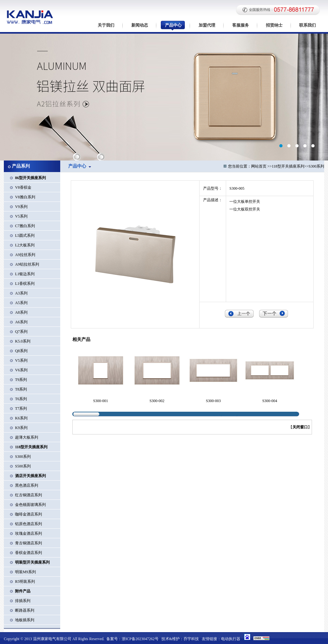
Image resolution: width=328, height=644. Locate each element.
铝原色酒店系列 (29, 524)
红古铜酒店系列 (29, 495)
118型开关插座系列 (288, 166)
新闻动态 (140, 25)
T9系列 (21, 380)
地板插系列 (25, 620)
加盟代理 (207, 25)
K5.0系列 (23, 341)
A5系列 (21, 303)
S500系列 (23, 466)
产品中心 (173, 25)
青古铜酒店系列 (29, 543)
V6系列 (21, 370)
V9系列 (21, 207)
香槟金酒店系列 (29, 553)
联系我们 (307, 25)
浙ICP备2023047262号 (140, 639)
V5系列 (21, 216)
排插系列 (23, 601)
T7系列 (21, 409)
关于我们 (106, 25)
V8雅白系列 (25, 197)
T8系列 (21, 389)
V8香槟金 (23, 187)
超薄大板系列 (27, 437)
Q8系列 (21, 351)
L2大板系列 (25, 245)
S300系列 (23, 457)
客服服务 (241, 25)
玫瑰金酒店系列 (29, 533)
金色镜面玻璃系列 (30, 505)
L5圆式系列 (25, 235)
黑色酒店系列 (27, 485)
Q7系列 (21, 332)
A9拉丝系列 (25, 255)
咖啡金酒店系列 (29, 514)
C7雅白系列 (25, 226)
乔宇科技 (191, 639)
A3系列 (21, 293)
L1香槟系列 (25, 284)
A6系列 (21, 322)
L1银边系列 (25, 274)
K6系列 (21, 418)
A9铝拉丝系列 (27, 264)
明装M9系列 (25, 572)
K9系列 (21, 428)
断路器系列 (25, 610)
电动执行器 (231, 639)
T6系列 (21, 399)
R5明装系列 (25, 582)
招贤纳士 (274, 25)
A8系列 (21, 312)
